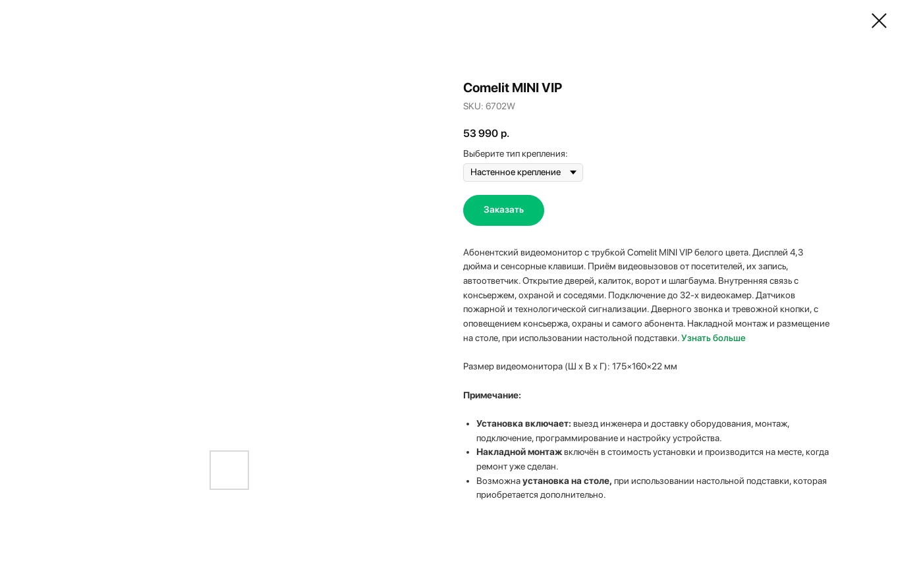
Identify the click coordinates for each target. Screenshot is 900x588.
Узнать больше (714, 338)
